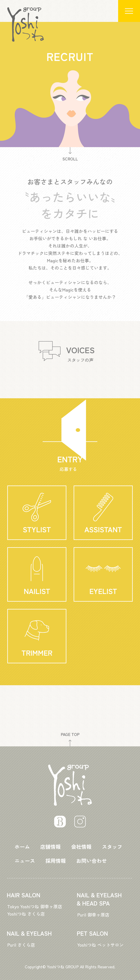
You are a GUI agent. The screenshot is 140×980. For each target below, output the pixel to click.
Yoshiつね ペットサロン (100, 945)
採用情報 (56, 861)
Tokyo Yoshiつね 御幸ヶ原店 (35, 906)
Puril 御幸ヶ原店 (93, 915)
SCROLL (70, 154)
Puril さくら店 (21, 945)
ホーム (22, 846)
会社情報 (81, 846)
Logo (26, 24)
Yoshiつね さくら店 (26, 914)
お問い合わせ (92, 861)
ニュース (25, 861)
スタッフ (112, 846)
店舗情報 (50, 846)
